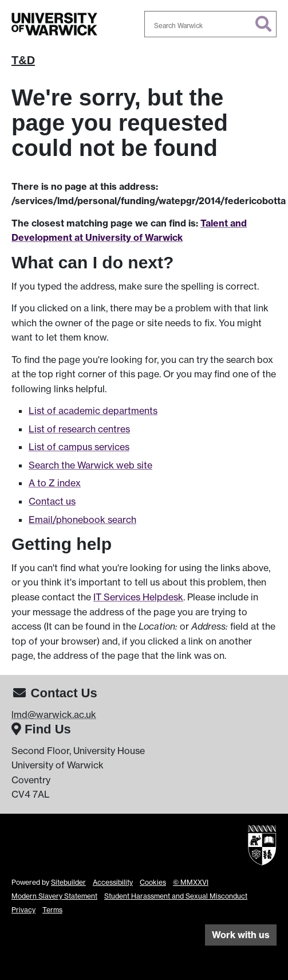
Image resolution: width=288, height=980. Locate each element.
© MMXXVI (191, 882)
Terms (52, 910)
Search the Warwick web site (90, 465)
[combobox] (211, 24)
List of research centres (79, 429)
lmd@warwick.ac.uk (54, 714)
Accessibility (113, 882)
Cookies (153, 882)
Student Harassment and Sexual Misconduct (176, 896)
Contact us (52, 501)
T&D (23, 60)
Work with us (241, 935)
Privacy (23, 910)
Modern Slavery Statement (54, 896)
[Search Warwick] (211, 24)
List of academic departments (93, 411)
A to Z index (55, 483)
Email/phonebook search (82, 520)
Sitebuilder (68, 882)
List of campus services (79, 447)
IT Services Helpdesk (138, 597)
